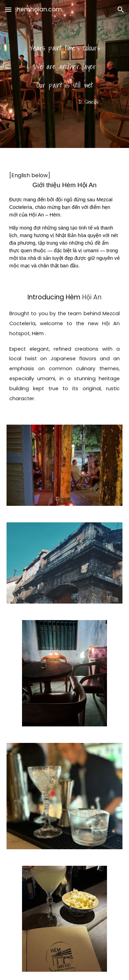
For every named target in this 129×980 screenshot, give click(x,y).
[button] (8, 9)
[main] (65, 74)
